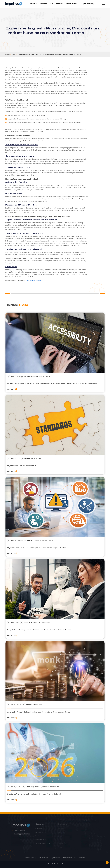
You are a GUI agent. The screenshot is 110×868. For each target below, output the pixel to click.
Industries (34, 4)
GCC (52, 4)
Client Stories (71, 4)
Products (60, 4)
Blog (14, 54)
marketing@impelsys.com (35, 280)
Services (43, 4)
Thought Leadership (87, 4)
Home (7, 54)
